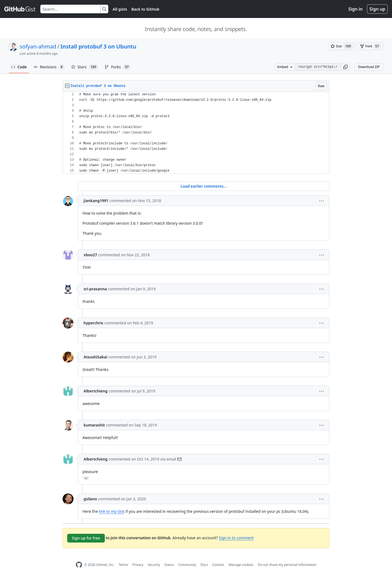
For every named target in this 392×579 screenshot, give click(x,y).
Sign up (377, 9)
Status (169, 565)
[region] (196, 133)
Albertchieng (96, 391)
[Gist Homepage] (20, 9)
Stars (85, 67)
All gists (120, 9)
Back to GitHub (145, 9)
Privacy (138, 565)
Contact (218, 565)
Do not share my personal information (287, 565)
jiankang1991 (96, 201)
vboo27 (90, 255)
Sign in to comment (236, 538)
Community (187, 565)
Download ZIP (369, 67)
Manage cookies (241, 565)
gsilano (90, 499)
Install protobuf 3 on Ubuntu (98, 46)
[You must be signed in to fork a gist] (370, 46)
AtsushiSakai (95, 357)
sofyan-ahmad (38, 46)
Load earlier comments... (203, 186)
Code (19, 67)
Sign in (356, 9)
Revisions (49, 67)
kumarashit (94, 425)
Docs (204, 565)
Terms (123, 565)
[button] (345, 67)
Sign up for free (86, 538)
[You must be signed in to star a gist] (342, 46)
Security (154, 565)
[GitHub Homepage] (79, 565)
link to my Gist (112, 511)
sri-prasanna (95, 289)
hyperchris (93, 323)
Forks (117, 67)
